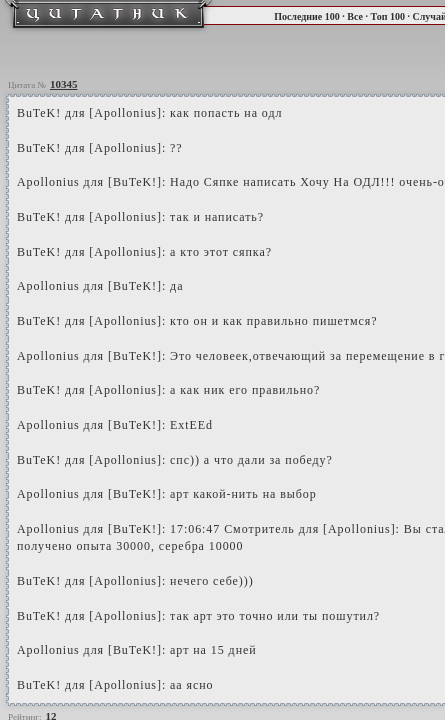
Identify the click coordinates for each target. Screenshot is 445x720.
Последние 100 (307, 16)
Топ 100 (387, 16)
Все (355, 16)
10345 (64, 84)
